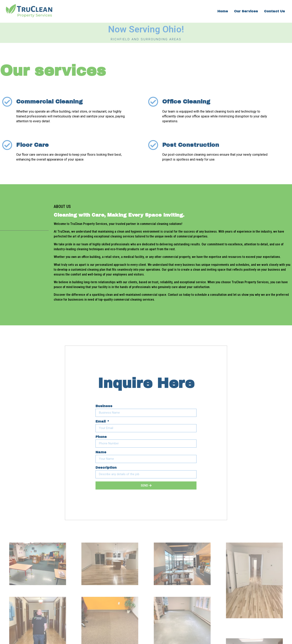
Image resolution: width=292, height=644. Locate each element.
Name (101, 452)
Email (101, 422)
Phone (101, 437)
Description (106, 468)
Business (104, 406)
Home (223, 11)
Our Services (246, 11)
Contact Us (274, 11)
